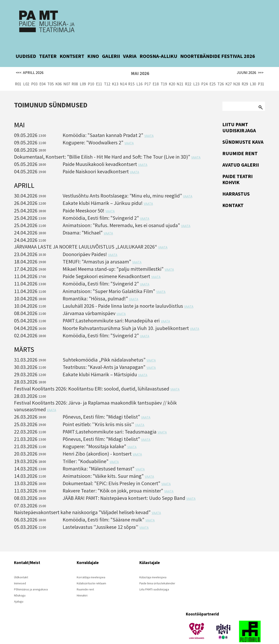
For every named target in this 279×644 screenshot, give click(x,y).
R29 (245, 73)
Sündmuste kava (243, 132)
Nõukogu (20, 585)
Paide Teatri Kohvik (238, 169)
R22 (188, 73)
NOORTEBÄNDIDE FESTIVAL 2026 (218, 46)
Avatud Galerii (241, 154)
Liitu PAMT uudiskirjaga (239, 117)
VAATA (149, 125)
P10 (91, 73)
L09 (83, 73)
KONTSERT (72, 46)
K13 (115, 73)
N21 (180, 73)
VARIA (130, 46)
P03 (34, 73)
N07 (67, 73)
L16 (139, 73)
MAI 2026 (140, 63)
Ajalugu (19, 591)
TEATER (48, 46)
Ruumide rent (240, 143)
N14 (123, 73)
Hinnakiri (82, 585)
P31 (261, 73)
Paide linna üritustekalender (157, 573)
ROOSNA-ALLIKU (158, 46)
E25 (212, 73)
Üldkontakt (21, 567)
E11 (99, 73)
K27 (229, 73)
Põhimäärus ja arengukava (31, 579)
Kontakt (233, 195)
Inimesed (20, 573)
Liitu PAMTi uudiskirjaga (154, 579)
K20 (172, 73)
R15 (131, 73)
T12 (107, 73)
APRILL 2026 (30, 62)
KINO (93, 46)
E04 (42, 73)
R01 (18, 73)
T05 (50, 73)
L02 (26, 73)
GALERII (111, 46)
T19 (164, 73)
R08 (75, 73)
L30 (253, 73)
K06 (58, 73)
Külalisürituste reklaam (91, 573)
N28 (237, 73)
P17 (147, 73)
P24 (204, 73)
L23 (196, 73)
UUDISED (26, 46)
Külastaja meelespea (153, 567)
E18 (156, 73)
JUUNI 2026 (250, 62)
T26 (221, 73)
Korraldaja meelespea (91, 567)
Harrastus (236, 183)
